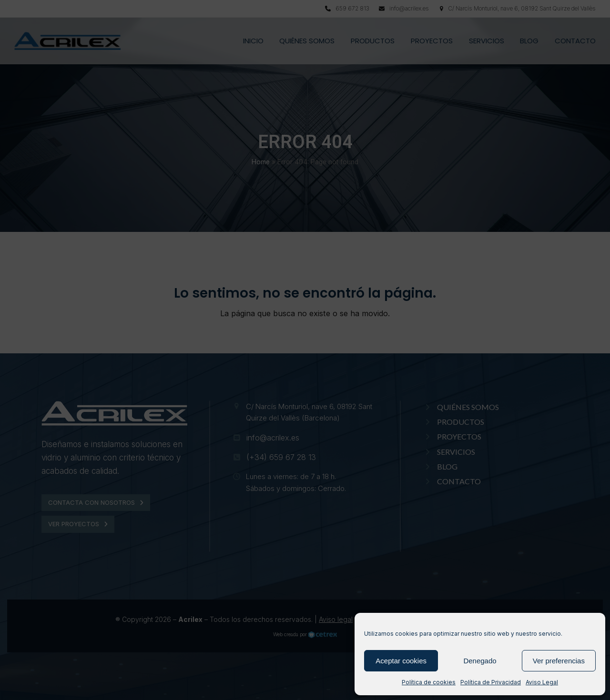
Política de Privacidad (491, 682)
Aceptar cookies (401, 661)
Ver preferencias (559, 661)
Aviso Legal (542, 682)
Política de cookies (429, 682)
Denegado (480, 661)
